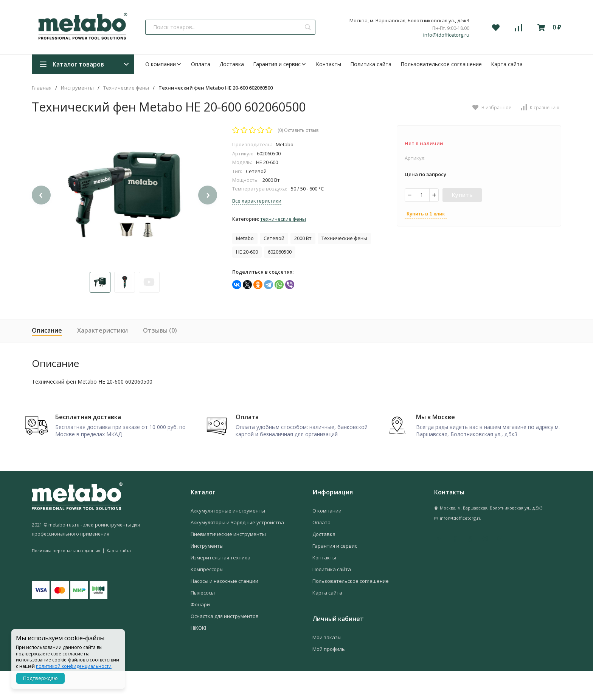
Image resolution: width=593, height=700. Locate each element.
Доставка (232, 64)
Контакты (328, 64)
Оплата (201, 64)
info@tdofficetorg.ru (446, 35)
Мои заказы (327, 666)
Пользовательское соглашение (441, 64)
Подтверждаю (40, 678)
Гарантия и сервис (280, 64)
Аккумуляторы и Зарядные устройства (237, 551)
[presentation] (41, 213)
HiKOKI (198, 657)
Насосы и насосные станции (224, 610)
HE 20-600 (247, 252)
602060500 (280, 252)
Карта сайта (507, 64)
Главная (42, 88)
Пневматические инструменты (228, 563)
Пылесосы (203, 622)
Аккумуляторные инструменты (228, 540)
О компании (164, 64)
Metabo (245, 238)
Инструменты (77, 88)
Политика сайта (371, 64)
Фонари (200, 633)
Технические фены (126, 88)
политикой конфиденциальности (74, 666)
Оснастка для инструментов (225, 645)
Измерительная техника (220, 587)
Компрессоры (207, 598)
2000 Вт (303, 238)
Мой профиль (329, 678)
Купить (462, 195)
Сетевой (274, 238)
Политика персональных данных (66, 579)
